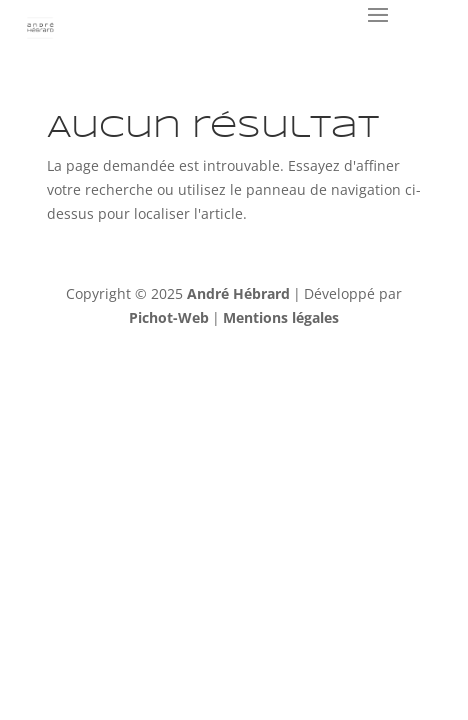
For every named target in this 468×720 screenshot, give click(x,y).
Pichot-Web (169, 317)
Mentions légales (281, 317)
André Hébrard (238, 293)
